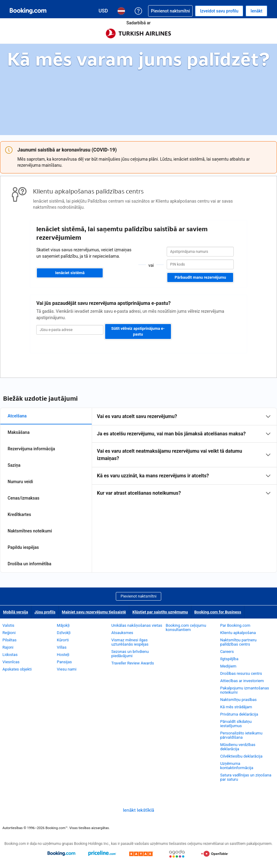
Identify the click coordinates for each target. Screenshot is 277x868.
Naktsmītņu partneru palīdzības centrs (238, 642)
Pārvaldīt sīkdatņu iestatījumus (236, 724)
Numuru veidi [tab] (20, 482)
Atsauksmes (122, 633)
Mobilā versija (16, 612)
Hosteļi (63, 655)
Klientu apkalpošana (238, 633)
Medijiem (228, 666)
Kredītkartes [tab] (19, 514)
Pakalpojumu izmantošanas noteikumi (244, 690)
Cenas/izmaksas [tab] (23, 498)
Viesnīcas (11, 662)
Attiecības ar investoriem (242, 681)
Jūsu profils (45, 612)
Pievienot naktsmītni (139, 596)
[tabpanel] (184, 455)
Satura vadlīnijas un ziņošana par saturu (246, 777)
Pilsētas (9, 640)
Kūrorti (63, 640)
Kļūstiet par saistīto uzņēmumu (160, 612)
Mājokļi (63, 625)
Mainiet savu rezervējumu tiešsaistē (94, 612)
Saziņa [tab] (14, 465)
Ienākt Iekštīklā (138, 810)
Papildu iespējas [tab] (23, 547)
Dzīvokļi (64, 633)
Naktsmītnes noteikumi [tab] (30, 531)
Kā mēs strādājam (236, 707)
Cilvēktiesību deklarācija (241, 756)
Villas (62, 647)
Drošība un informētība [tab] (29, 564)
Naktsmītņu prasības (238, 700)
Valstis (8, 625)
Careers (227, 652)
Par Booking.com (235, 625)
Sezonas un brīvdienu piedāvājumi (130, 654)
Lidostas (10, 655)
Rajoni (8, 647)
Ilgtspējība (229, 659)
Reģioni (9, 633)
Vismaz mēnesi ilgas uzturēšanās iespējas (130, 642)
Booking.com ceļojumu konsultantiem (186, 627)
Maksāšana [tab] (19, 432)
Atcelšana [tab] (17, 416)
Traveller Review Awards (133, 663)
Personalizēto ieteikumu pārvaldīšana (241, 735)
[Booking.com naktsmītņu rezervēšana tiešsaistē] (28, 11)
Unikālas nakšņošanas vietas (137, 625)
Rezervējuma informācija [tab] (31, 449)
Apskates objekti (17, 669)
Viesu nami (67, 669)
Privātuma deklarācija (239, 714)
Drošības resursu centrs (241, 673)
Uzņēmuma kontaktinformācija (237, 766)
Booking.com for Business (218, 612)
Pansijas (64, 662)
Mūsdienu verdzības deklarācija (238, 747)
